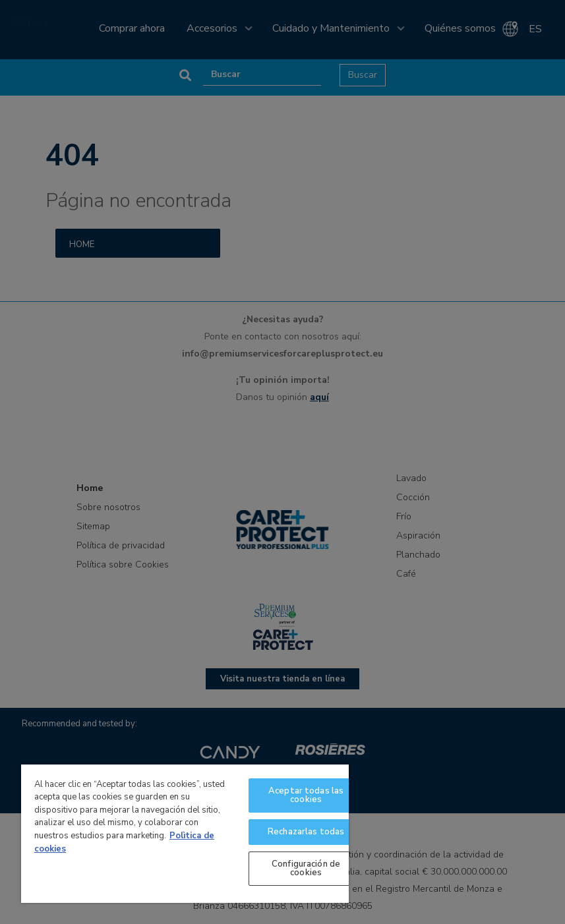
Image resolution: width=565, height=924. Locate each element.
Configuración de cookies (306, 868)
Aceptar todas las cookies (306, 795)
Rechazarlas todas (306, 832)
